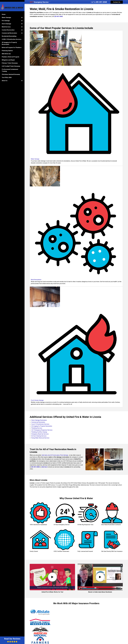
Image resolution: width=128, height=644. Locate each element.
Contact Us (117, 2)
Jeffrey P (34, 623)
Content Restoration (8, 28)
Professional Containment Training (10, 68)
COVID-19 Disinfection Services (12, 37)
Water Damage (6, 15)
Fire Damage (6, 19)
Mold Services (6, 25)
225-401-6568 (100, 2)
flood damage (64, 455)
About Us (5, 79)
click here (44, 467)
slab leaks (44, 455)
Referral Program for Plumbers (12, 45)
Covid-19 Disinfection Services (40, 424)
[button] (22, 15)
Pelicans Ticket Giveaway (10, 61)
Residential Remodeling (9, 34)
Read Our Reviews (12, 640)
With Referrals (6, 52)
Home (4, 12)
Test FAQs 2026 (7, 75)
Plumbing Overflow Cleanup (39, 432)
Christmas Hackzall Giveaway (11, 72)
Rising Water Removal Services (40, 438)
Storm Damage (6, 22)
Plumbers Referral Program (10, 55)
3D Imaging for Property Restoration (42, 426)
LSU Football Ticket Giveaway (11, 64)
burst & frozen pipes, (54, 455)
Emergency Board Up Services (40, 434)
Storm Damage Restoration (39, 420)
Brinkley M (66, 624)
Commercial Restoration (38, 422)
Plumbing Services (37, 428)
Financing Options (7, 49)
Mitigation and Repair (8, 58)
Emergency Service (39, 2)
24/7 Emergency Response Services (42, 430)
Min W (97, 626)
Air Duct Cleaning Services (39, 436)
